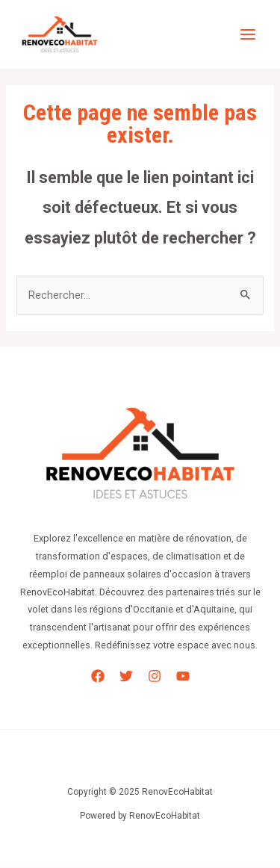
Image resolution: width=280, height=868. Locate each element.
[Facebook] (98, 676)
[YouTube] (183, 676)
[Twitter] (126, 676)
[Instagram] (155, 676)
